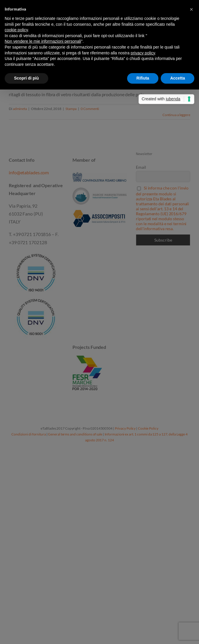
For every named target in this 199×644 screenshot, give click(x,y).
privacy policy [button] (143, 53)
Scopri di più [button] (26, 78)
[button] (191, 9)
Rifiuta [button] (143, 78)
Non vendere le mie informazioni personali (43, 41)
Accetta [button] (178, 78)
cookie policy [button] (16, 30)
